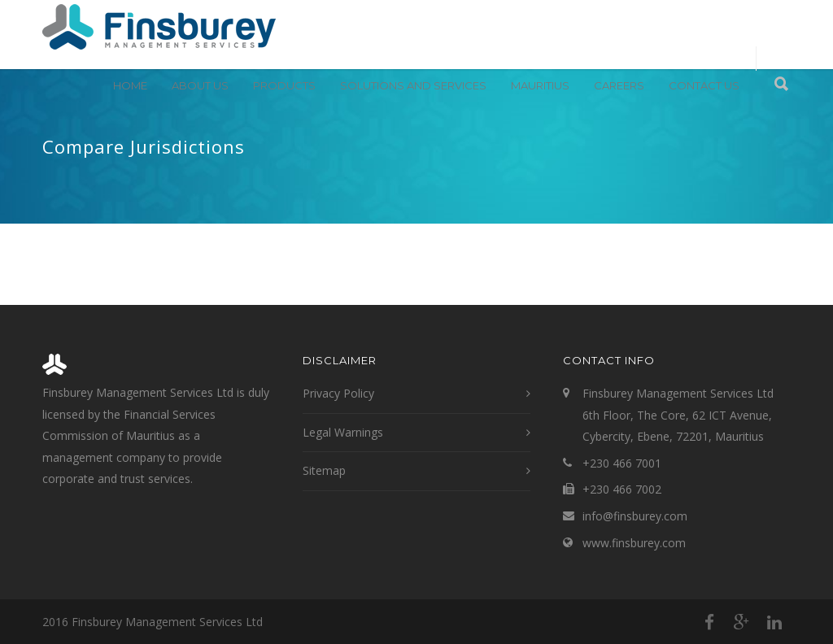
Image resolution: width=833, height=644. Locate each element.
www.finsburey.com (634, 543)
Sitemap (324, 470)
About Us (200, 85)
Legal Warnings (343, 432)
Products (284, 85)
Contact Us (704, 85)
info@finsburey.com (635, 516)
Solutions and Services (413, 85)
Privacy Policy (338, 393)
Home (130, 85)
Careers (619, 85)
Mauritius (540, 85)
